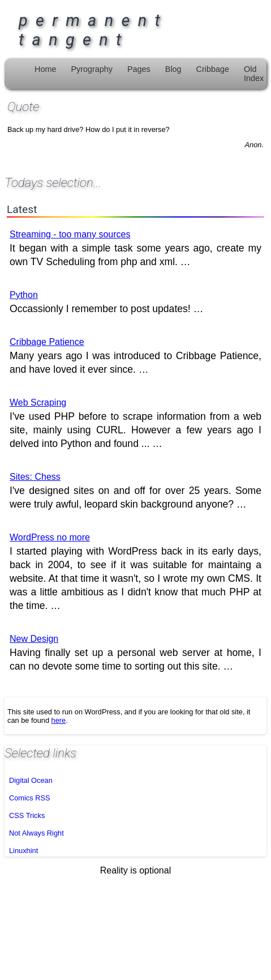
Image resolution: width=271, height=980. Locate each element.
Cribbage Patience (47, 342)
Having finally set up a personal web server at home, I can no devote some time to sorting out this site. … (135, 653)
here (59, 720)
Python (24, 295)
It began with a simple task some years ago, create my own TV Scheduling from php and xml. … (135, 248)
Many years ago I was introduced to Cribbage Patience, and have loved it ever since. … (135, 356)
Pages (139, 69)
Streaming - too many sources (70, 234)
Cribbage (213, 69)
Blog (173, 69)
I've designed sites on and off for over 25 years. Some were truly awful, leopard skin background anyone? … (135, 491)
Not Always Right (36, 833)
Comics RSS (30, 798)
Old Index (254, 74)
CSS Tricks (27, 815)
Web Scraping (38, 402)
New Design (34, 639)
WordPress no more (50, 537)
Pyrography (92, 69)
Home (45, 69)
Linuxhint (23, 851)
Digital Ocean (31, 780)
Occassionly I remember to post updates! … (106, 302)
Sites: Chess (35, 477)
